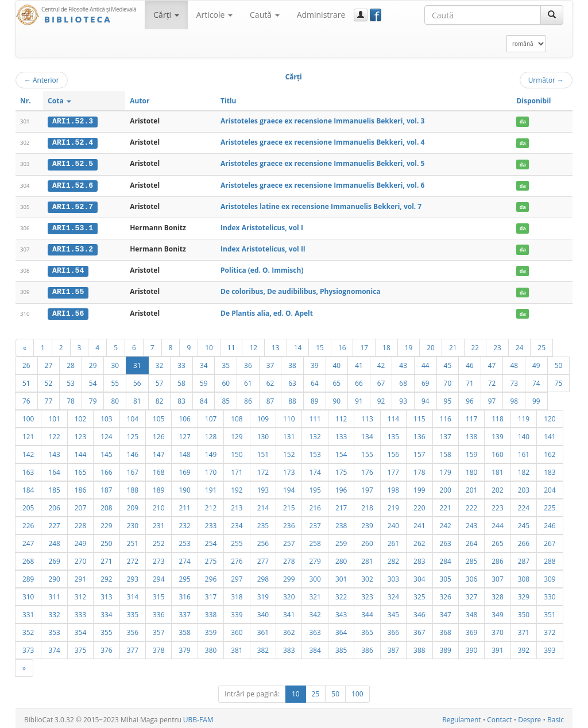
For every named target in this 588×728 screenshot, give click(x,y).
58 (181, 381)
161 (524, 452)
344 (367, 612)
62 (270, 381)
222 (471, 505)
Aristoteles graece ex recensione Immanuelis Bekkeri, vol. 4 (322, 142)
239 (367, 523)
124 (106, 434)
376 (106, 648)
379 (184, 648)
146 (133, 452)
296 (211, 576)
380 (211, 648)
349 (497, 612)
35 (226, 363)
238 (341, 523)
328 (497, 594)
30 (115, 363)
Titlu (228, 101)
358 (184, 630)
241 (419, 523)
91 (359, 398)
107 (211, 416)
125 (133, 434)
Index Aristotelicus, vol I (262, 226)
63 (292, 381)
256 (263, 541)
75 (559, 381)
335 (133, 612)
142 (28, 452)
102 (80, 416)
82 (160, 398)
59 (204, 381)
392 (524, 648)
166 (106, 470)
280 (341, 559)
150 (237, 452)
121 (28, 434)
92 (381, 398)
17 (364, 345)
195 (315, 487)
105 (158, 416)
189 (158, 487)
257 (289, 541)
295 (184, 576)
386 (367, 648)
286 (497, 559)
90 (337, 398)
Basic (556, 717)
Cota (59, 101)
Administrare (321, 15)
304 (419, 576)
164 (54, 470)
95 (448, 398)
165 (80, 470)
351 (550, 612)
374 (54, 648)
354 (80, 630)
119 (524, 416)
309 (550, 576)
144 (80, 452)
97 (492, 398)
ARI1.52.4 (73, 142)
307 (497, 576)
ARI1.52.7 (73, 206)
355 (106, 630)
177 (393, 470)
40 (337, 363)
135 (393, 434)
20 (431, 345)
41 (359, 363)
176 (367, 470)
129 (237, 434)
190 (184, 487)
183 (550, 470)
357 (158, 630)
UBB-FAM (198, 717)
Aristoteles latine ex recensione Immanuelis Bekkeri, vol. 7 (321, 205)
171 (237, 470)
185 (54, 487)
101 (54, 416)
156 (393, 452)
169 (184, 470)
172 (263, 470)
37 (270, 363)
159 (471, 452)
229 (106, 523)
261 (393, 541)
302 (367, 576)
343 (341, 612)
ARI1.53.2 (73, 248)
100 (28, 416)
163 (28, 470)
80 (115, 398)
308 (524, 576)
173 (289, 470)
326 (446, 594)
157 (419, 452)
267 (550, 541)
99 (536, 398)
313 (106, 594)
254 (211, 541)
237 (315, 523)
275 (211, 559)
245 (524, 523)
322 (341, 594)
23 (497, 345)
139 (497, 434)
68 (403, 381)
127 (184, 434)
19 (409, 345)
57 (160, 381)
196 (341, 487)
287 (524, 559)
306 (471, 576)
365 (367, 630)
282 (393, 559)
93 (403, 398)
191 (211, 487)
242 (446, 523)
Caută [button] (265, 15)
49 (536, 363)
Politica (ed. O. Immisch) (262, 269)
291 (80, 576)
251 (133, 541)
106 (184, 416)
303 (393, 576)
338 (211, 612)
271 (106, 559)
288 (550, 559)
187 (106, 487)
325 (419, 594)
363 (315, 630)
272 (133, 559)
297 (237, 576)
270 (80, 559)
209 (133, 505)
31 (137, 363)
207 (80, 505)
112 (341, 416)
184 (28, 487)
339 (237, 612)
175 (341, 470)
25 (541, 345)
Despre (529, 717)
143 (54, 452)
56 (137, 381)
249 (80, 541)
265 (497, 541)
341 (289, 612)
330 (550, 594)
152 (289, 452)
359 (211, 630)
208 (106, 505)
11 (231, 345)
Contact (499, 717)
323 (367, 594)
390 (471, 648)
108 (237, 416)
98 (514, 398)
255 (237, 541)
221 (446, 505)
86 (248, 398)
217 (341, 505)
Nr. (26, 101)
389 (446, 648)
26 (26, 363)
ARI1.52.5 (73, 164)
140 (524, 434)
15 (320, 345)
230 (133, 523)
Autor (140, 101)
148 (184, 452)
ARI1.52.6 (73, 184)
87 (270, 398)
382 (263, 648)
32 (160, 363)
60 (226, 381)
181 (497, 470)
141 (550, 434)
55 (115, 381)
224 (524, 505)
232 (184, 523)
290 (54, 576)
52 (49, 381)
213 (237, 505)
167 (133, 470)
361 (263, 630)
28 (71, 363)
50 (559, 363)
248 (54, 541)
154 (341, 452)
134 (367, 434)
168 (158, 470)
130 (263, 434)
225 (550, 505)
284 (446, 559)
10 (209, 345)
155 (367, 452)
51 (26, 381)
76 (26, 398)
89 (315, 398)
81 (137, 398)
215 (289, 505)
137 (446, 434)
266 (524, 541)
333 (80, 612)
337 (184, 612)
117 (471, 416)
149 (211, 452)
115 (419, 416)
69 (425, 381)
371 (524, 630)
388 (419, 648)
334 (106, 612)
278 (289, 559)
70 (448, 381)
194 (289, 487)
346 (419, 612)
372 (550, 630)
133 (341, 434)
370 (497, 630)
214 (263, 505)
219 (393, 505)
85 (226, 398)
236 (289, 523)
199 (419, 487)
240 (393, 523)
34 (204, 363)
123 (80, 434)
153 (315, 452)
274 (184, 559)
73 (514, 381)
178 (419, 470)
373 (28, 648)
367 (419, 630)
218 (367, 505)
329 (524, 594)
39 (315, 363)
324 (393, 594)
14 (298, 345)
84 (204, 398)
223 (497, 505)
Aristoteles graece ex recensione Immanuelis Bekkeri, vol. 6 (322, 184)
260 (367, 541)
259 (341, 541)
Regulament (461, 717)
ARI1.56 (68, 311)
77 (49, 398)
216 (315, 505)
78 (71, 398)
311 (54, 594)
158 (446, 452)
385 (341, 648)
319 (263, 594)
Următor (546, 80)
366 (393, 630)
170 (211, 470)
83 (181, 398)
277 (263, 559)
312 (80, 594)
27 (49, 363)
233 (211, 523)
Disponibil (533, 101)
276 (237, 559)
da (523, 121)
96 (470, 398)
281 (367, 559)
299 (289, 576)
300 (315, 576)
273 (158, 559)
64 (315, 381)
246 (550, 523)
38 (292, 363)
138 (471, 434)
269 (54, 559)
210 (158, 505)
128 (211, 434)
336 (158, 612)
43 (403, 363)
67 (381, 381)
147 (158, 452)
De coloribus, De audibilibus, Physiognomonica (301, 290)
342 (315, 612)
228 (80, 523)
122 (54, 434)
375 (80, 648)
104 (133, 416)
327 (471, 594)
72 (492, 381)
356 (133, 630)
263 (446, 541)
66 (359, 381)
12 (253, 345)
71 (470, 381)
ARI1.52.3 (73, 121)
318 (237, 594)
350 (524, 612)
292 (106, 576)
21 (453, 345)
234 (237, 523)
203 (524, 487)
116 (446, 416)
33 (181, 363)
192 (237, 487)
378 (158, 648)
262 (419, 541)
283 (419, 559)
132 (315, 434)
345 (393, 612)
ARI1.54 (68, 269)
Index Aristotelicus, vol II (263, 248)
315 (158, 594)
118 (497, 416)
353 (54, 630)
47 (492, 363)
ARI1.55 (68, 290)
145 (106, 452)
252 (158, 541)
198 (393, 487)
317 (211, 594)
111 (315, 416)
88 (292, 398)
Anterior (42, 80)
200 (446, 487)
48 (514, 363)
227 (54, 523)
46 (470, 363)
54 (93, 381)
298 (263, 576)
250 (106, 541)
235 (263, 523)
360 (237, 630)
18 (386, 345)
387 (393, 648)
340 (263, 612)
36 (248, 363)
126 (158, 434)
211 (184, 505)
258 (315, 541)
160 (497, 452)
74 (536, 381)
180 (471, 470)
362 (289, 630)
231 (158, 523)
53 (71, 381)
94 (425, 398)
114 (393, 416)
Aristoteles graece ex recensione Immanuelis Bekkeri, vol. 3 (322, 121)
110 (289, 416)
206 (54, 505)
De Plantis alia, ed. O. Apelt (267, 311)
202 (497, 487)
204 (550, 487)
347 (446, 612)
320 (289, 594)
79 (93, 398)
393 (550, 648)
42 (381, 363)
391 (497, 648)
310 (28, 594)
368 (446, 630)
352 (28, 630)
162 (550, 452)
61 (248, 381)
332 (54, 612)
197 (367, 487)
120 (550, 416)
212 (211, 505)
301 (341, 576)
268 (28, 559)
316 (184, 594)
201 (471, 487)
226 (28, 523)
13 (276, 345)
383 (289, 648)
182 (524, 470)
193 (263, 487)
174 (315, 470)
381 (237, 648)
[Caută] (552, 15)
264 (471, 541)
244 (497, 523)
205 (28, 505)
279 (315, 559)
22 (475, 345)
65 (337, 381)
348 (471, 612)
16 (342, 345)
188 (133, 487)
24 (520, 345)
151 (263, 452)
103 (106, 416)
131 (289, 434)
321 (315, 594)
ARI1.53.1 (73, 227)
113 (367, 416)
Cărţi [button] (166, 15)
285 (471, 559)
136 (419, 434)
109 (263, 416)
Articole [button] (214, 15)
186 (80, 487)
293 (133, 576)
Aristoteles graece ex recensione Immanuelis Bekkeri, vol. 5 (322, 163)
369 (471, 630)
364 (341, 630)
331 (28, 612)
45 (448, 363)
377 (133, 648)
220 (419, 505)
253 (184, 541)
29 (93, 363)
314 (133, 594)
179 (446, 470)
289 (28, 576)
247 (28, 541)
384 (315, 648)
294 (158, 576)
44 (425, 363)
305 (446, 576)
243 (471, 523)
